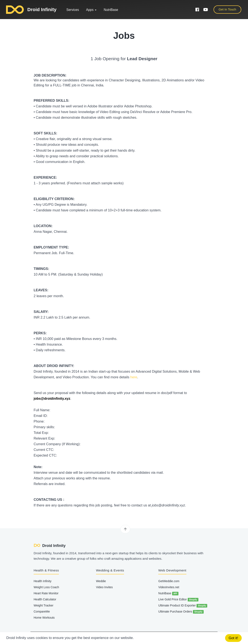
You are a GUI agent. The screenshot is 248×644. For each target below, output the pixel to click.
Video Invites (104, 587)
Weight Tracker (44, 605)
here (134, 377)
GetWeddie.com (169, 581)
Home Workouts (44, 618)
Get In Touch (227, 9)
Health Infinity (43, 581)
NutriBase (111, 10)
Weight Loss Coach (46, 587)
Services (73, 10)
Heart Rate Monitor (46, 593)
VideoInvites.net (169, 587)
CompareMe (42, 611)
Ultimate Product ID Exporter (183, 606)
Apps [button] (91, 10)
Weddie (101, 581)
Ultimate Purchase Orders (181, 612)
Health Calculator (45, 599)
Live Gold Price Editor (178, 600)
